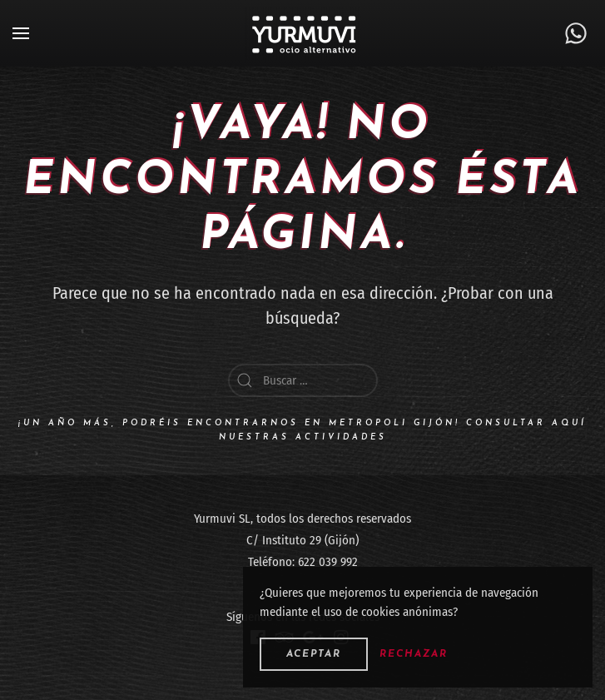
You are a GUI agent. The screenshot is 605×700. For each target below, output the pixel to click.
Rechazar (414, 654)
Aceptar (314, 654)
